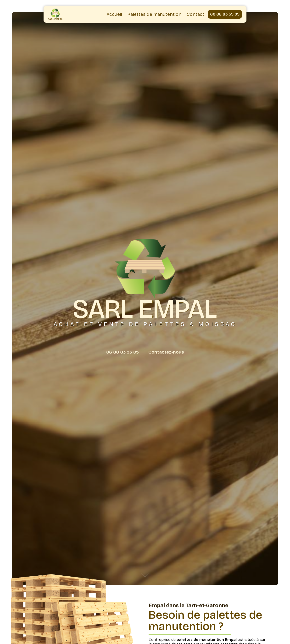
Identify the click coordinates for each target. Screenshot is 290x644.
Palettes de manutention (154, 14)
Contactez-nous (166, 352)
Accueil (114, 14)
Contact (195, 14)
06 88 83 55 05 (225, 14)
